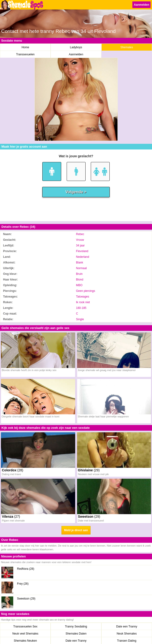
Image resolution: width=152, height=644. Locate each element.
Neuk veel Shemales (25, 634)
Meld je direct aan (76, 530)
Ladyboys (76, 47)
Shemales (127, 47)
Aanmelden (141, 5)
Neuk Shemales (127, 634)
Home (25, 47)
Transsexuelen (25, 54)
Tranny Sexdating (76, 626)
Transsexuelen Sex (25, 626)
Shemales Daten (76, 634)
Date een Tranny (127, 626)
